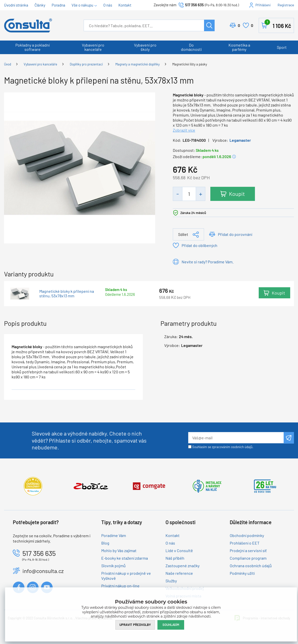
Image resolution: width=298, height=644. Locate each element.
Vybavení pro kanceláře (93, 47)
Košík (278, 24)
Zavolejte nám (165, 5)
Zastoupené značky (183, 566)
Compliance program (248, 558)
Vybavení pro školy (145, 47)
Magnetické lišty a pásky (190, 64)
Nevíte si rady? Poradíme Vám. (208, 262)
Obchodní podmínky (247, 535)
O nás (108, 5)
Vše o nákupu (82, 5)
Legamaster (240, 140)
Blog (105, 543)
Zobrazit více (184, 130)
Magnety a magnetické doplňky (138, 64)
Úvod (8, 64)
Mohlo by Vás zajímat (119, 550)
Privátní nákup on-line (120, 586)
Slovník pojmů (113, 566)
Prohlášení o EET (245, 543)
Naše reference (179, 573)
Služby (171, 581)
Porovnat (239, 25)
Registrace (286, 5)
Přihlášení (263, 5)
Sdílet (183, 234)
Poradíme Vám (114, 535)
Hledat (209, 25)
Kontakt (125, 5)
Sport (282, 47)
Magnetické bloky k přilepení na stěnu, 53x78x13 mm (67, 294)
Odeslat (289, 438)
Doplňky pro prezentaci (86, 64)
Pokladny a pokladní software (32, 47)
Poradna (58, 5)
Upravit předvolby (135, 625)
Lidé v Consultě (179, 550)
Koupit (237, 194)
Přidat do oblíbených (200, 245)
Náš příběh (175, 558)
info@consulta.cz (43, 571)
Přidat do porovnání (235, 234)
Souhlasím (171, 625)
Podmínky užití (242, 573)
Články (40, 5)
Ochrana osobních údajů (251, 566)
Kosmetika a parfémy (239, 47)
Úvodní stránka (16, 5)
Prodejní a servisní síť (248, 550)
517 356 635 (194, 5)
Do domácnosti (191, 47)
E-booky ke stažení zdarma (125, 558)
